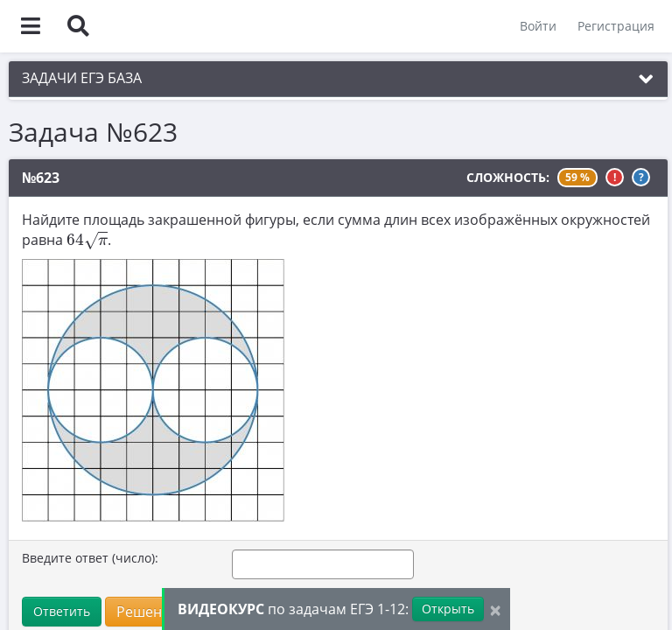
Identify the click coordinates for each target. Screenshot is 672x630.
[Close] (495, 609)
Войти (538, 26)
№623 (41, 178)
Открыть (448, 609)
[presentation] (87, 240)
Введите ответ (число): (90, 558)
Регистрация (616, 26)
